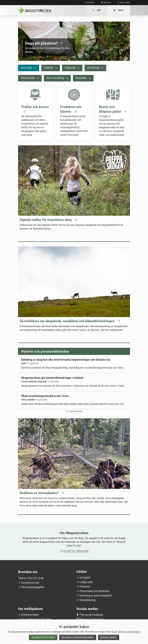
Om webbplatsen (131, 637)
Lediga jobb (86, 582)
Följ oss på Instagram (91, 619)
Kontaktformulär (30, 583)
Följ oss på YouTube (90, 624)
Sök (96, 10)
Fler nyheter (76, 411)
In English (85, 578)
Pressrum (85, 587)
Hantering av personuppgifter (96, 596)
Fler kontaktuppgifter (33, 587)
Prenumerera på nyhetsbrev (95, 591)
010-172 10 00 (35, 578)
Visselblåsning (88, 600)
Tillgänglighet (29, 624)
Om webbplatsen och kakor (36, 619)
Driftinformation (30, 615)
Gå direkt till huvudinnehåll (66, 3)
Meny (119, 10)
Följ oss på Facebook (91, 615)
